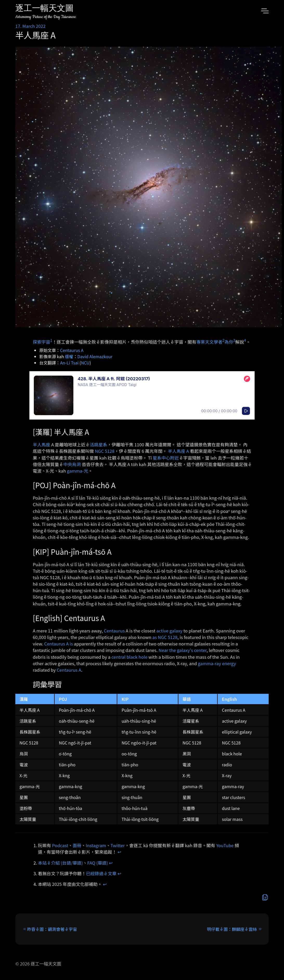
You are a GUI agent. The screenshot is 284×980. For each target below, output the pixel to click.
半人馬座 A (178, 451)
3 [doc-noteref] (234, 340)
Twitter (118, 845)
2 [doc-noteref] (223, 340)
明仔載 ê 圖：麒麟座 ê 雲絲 (232, 929)
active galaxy (169, 631)
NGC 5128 (105, 451)
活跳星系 (98, 445)
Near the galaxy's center (183, 650)
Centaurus (114, 631)
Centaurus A (72, 350)
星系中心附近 (166, 458)
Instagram (96, 845)
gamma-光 (78, 471)
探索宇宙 (41, 342)
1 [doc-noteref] (51, 340)
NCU (85, 363)
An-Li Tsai (69, 363)
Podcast (60, 845)
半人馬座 (41, 445)
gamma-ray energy (217, 663)
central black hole (129, 657)
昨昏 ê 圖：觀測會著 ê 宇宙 (52, 929)
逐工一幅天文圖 (44, 9)
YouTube (225, 845)
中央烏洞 (72, 464)
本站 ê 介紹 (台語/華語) (60, 863)
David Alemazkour (95, 356)
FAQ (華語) (98, 863)
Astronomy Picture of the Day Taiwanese (46, 17)
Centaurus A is (59, 644)
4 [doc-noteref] (245, 340)
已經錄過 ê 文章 (101, 873)
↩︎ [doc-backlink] (119, 852)
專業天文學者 (209, 342)
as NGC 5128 (165, 637)
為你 (229, 342)
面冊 (77, 845)
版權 (69, 356)
